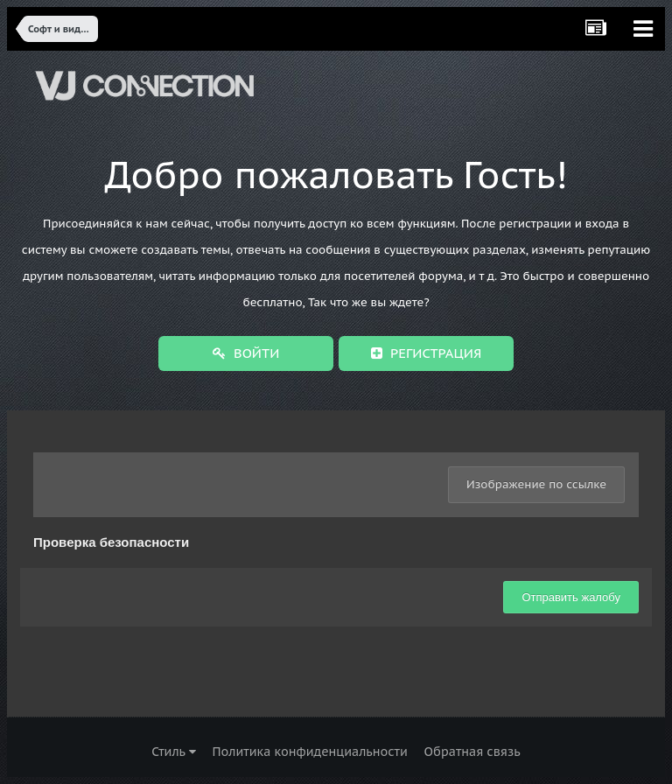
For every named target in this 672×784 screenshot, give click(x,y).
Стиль (173, 752)
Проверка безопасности (111, 542)
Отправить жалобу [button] (571, 597)
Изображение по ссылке (536, 484)
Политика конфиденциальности (309, 752)
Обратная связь (472, 752)
